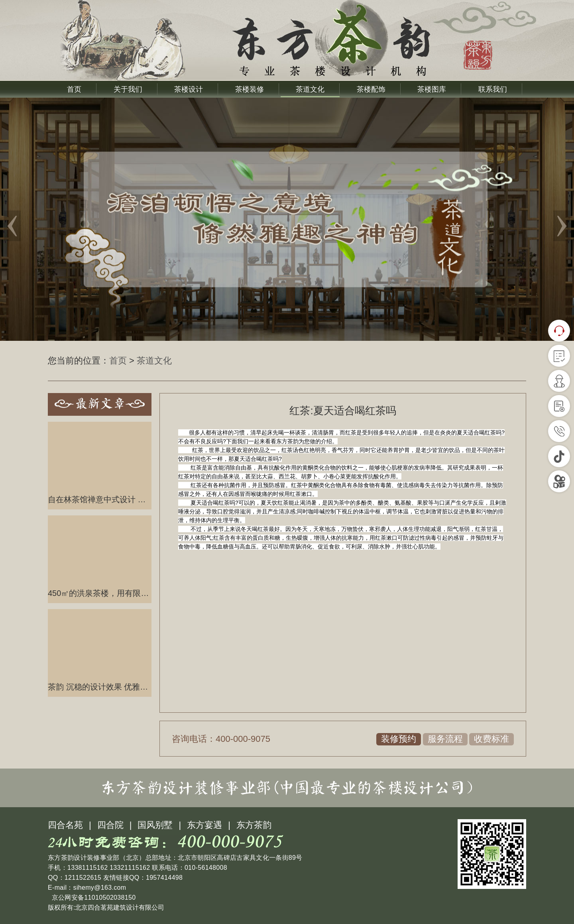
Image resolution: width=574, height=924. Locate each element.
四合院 (110, 825)
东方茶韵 (254, 825)
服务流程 (445, 739)
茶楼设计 (189, 89)
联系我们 (493, 89)
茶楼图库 (432, 89)
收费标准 (491, 739)
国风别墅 (155, 825)
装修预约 (399, 739)
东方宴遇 (204, 825)
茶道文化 (310, 89)
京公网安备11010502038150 (93, 897)
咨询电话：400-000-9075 (221, 739)
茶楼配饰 (371, 89)
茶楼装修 (250, 89)
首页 (74, 89)
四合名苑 (65, 825)
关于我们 (128, 89)
